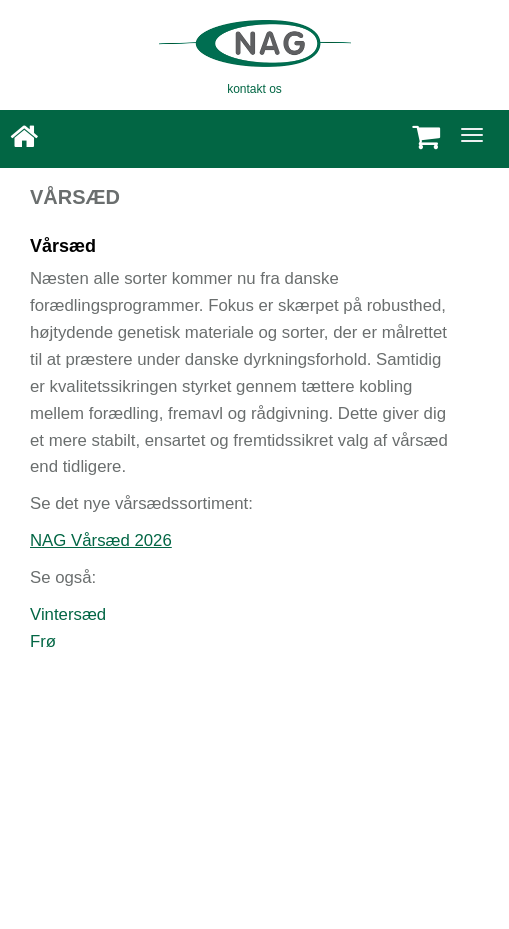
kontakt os (254, 89)
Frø (43, 641)
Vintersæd (68, 614)
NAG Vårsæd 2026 (101, 540)
